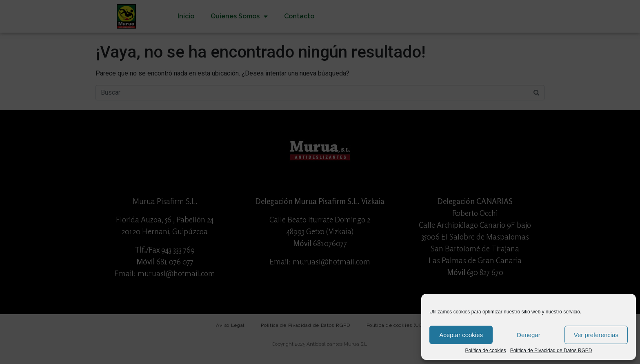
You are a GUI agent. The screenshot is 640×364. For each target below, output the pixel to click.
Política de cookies (486, 351)
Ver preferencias (596, 335)
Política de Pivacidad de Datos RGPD (551, 351)
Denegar (529, 335)
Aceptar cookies (461, 335)
